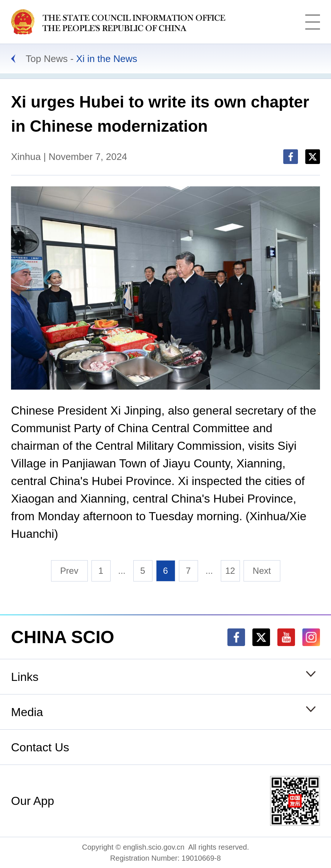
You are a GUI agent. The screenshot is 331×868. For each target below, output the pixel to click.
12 (230, 571)
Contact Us (40, 747)
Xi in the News (107, 59)
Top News (47, 59)
